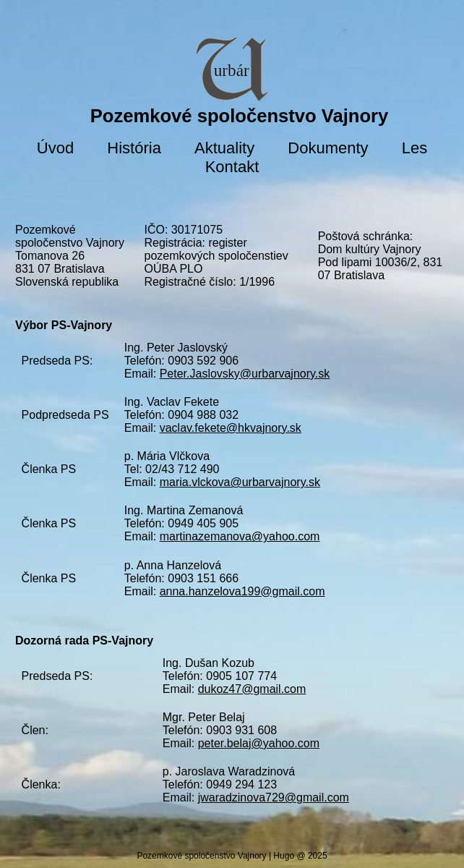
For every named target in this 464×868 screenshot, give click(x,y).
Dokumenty (328, 148)
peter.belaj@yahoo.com (259, 743)
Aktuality (224, 148)
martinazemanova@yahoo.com (240, 536)
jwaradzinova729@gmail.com (274, 797)
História (134, 148)
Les (414, 148)
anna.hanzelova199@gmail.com (242, 591)
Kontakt (232, 167)
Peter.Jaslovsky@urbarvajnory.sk (245, 374)
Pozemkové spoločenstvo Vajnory (240, 116)
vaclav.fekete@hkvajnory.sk (231, 428)
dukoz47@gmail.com (252, 689)
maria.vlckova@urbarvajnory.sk (240, 482)
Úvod (55, 148)
